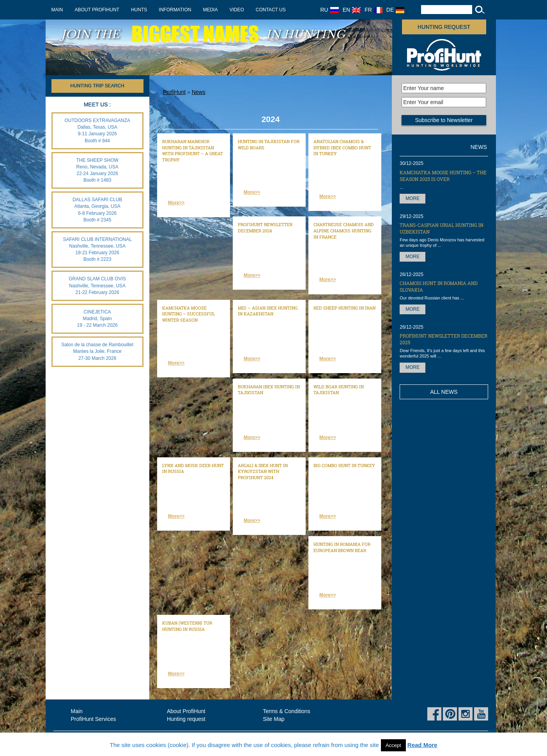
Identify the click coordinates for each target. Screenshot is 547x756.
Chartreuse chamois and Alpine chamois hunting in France (344, 230)
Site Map (273, 719)
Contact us (271, 10)
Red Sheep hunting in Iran (344, 308)
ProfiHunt (174, 92)
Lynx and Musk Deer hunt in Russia (193, 468)
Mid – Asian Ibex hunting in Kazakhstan (268, 311)
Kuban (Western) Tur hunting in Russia (187, 626)
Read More (422, 745)
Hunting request (444, 27)
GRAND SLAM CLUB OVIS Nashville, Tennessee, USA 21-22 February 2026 (97, 285)
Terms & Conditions (286, 711)
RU (330, 10)
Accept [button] (393, 745)
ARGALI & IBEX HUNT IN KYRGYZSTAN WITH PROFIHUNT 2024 (263, 471)
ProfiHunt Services (94, 719)
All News (444, 392)
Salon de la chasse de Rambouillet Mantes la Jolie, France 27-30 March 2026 (97, 351)
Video (236, 10)
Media (210, 10)
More (412, 198)
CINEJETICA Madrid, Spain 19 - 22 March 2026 (97, 319)
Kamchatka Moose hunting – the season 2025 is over (443, 176)
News (199, 92)
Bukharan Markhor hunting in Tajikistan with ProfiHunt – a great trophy (193, 150)
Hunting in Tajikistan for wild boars (269, 144)
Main (57, 10)
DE (395, 10)
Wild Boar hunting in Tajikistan (339, 390)
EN (352, 10)
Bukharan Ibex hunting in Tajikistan (269, 390)
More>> (176, 203)
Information (175, 10)
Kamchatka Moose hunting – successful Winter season (189, 314)
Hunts (139, 10)
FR (374, 10)
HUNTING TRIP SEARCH (97, 86)
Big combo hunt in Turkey (344, 465)
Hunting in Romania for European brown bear (342, 547)
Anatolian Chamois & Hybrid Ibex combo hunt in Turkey (342, 147)
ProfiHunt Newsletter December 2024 (265, 228)
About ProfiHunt (97, 10)
